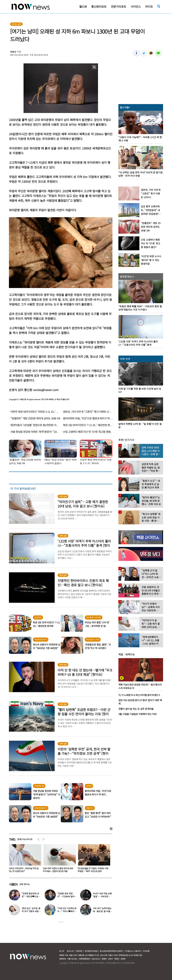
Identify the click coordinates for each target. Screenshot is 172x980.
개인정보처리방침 (91, 951)
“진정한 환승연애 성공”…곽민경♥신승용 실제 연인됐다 (31, 896)
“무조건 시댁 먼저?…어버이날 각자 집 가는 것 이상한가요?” (58, 870)
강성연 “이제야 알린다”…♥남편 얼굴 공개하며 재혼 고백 (23, 870)
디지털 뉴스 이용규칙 (133, 951)
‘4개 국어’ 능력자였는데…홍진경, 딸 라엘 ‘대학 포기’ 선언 (102, 911)
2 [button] (61, 922)
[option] (24, 859)
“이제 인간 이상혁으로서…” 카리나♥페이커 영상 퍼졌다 (67, 911)
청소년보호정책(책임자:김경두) (111, 951)
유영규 (13, 52)
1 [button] (59, 922)
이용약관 (79, 951)
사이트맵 (146, 951)
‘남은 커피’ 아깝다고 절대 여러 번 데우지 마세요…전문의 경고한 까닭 (92, 870)
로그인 (62, 951)
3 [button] (63, 922)
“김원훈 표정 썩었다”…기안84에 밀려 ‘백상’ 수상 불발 (66, 896)
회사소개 (70, 951)
